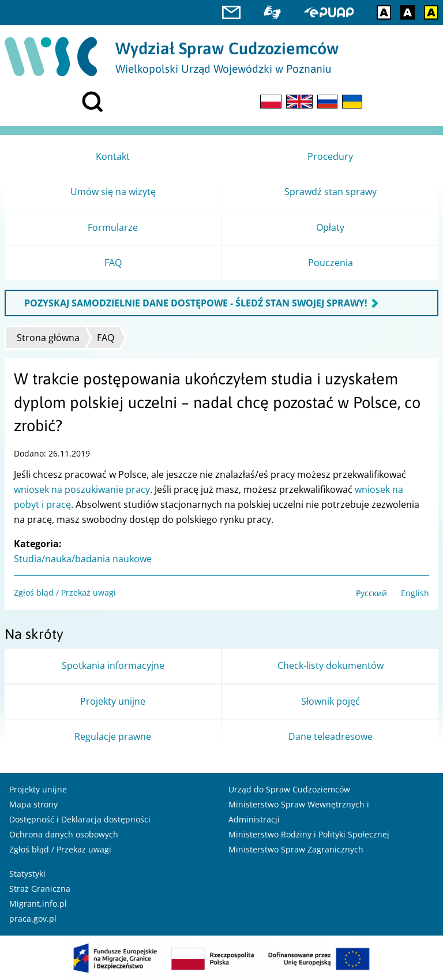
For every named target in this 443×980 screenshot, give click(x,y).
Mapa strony (33, 804)
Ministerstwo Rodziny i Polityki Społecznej (309, 834)
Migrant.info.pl (38, 904)
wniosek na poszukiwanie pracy (82, 489)
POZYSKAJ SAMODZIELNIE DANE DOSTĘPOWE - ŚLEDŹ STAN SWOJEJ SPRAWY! (196, 303)
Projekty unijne (38, 789)
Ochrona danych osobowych (64, 834)
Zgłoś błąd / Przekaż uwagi (65, 592)
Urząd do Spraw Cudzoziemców (289, 789)
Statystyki (27, 874)
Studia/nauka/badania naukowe (83, 559)
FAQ (106, 338)
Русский (371, 593)
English (415, 593)
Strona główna (48, 338)
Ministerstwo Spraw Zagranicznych (296, 849)
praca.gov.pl (33, 919)
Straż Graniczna (40, 889)
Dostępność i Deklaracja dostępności (80, 819)
